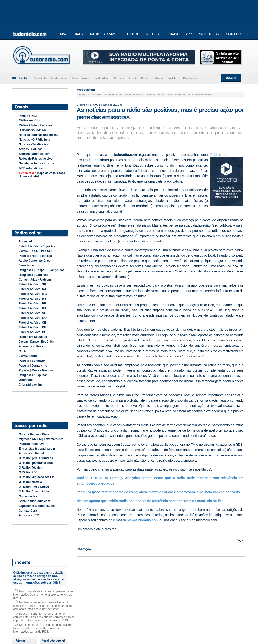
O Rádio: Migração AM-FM (37, 477)
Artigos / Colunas (31, 149)
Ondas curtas (28, 496)
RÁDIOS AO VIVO (103, 34)
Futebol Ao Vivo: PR (33, 304)
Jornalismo (26, 265)
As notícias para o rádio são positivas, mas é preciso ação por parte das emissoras (160, 94)
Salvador (158, 78)
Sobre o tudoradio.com (34, 501)
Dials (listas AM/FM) (32, 130)
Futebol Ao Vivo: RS (33, 299)
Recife (145, 78)
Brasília (133, 78)
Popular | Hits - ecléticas (35, 256)
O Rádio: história (30, 482)
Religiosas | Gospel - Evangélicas (42, 270)
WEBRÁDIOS (209, 34)
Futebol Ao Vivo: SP (32, 284)
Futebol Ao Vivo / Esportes (37, 246)
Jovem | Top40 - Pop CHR (36, 251)
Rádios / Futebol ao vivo (35, 125)
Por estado (26, 241)
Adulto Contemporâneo (35, 261)
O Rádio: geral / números (36, 458)
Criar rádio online (31, 385)
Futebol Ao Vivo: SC (33, 313)
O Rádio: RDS (28, 472)
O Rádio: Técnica (31, 468)
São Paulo (40, 78)
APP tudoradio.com (32, 168)
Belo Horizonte (82, 78)
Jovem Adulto (28, 356)
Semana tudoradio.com (35, 154)
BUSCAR (231, 78)
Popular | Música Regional (37, 370)
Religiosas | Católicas (34, 275)
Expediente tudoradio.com (37, 506)
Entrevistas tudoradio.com (37, 449)
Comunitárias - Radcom (35, 280)
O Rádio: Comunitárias (34, 492)
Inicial (82, 94)
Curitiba (119, 78)
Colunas (97, 94)
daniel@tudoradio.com (141, 520)
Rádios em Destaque (33, 337)
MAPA (174, 34)
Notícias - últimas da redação (39, 135)
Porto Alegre (102, 78)
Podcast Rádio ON (31, 444)
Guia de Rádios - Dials (34, 434)
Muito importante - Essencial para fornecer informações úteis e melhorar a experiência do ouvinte (43, 595)
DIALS (78, 34)
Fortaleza (174, 78)
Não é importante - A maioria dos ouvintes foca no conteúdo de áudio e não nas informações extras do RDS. (43, 628)
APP (189, 34)
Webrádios (26, 380)
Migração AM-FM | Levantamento (41, 439)
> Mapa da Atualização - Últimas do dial (43, 175)
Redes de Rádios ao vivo (36, 159)
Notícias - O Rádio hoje (34, 140)
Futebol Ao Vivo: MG (33, 294)
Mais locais (190, 78)
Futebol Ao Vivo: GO (33, 318)
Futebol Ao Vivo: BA (33, 308)
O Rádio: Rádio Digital (34, 487)
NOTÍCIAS (154, 34)
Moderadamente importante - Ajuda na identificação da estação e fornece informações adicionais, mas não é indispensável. (43, 606)
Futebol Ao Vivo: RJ (32, 289)
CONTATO (234, 34)
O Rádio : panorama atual (36, 463)
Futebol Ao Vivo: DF (32, 327)
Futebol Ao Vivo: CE (33, 323)
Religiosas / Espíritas (33, 375)
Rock (22, 351)
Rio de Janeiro (59, 78)
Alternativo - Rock (31, 346)
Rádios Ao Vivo (29, 120)
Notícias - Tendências (33, 144)
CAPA (62, 34)
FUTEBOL (131, 34)
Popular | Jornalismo (33, 366)
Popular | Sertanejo (32, 361)
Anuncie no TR (29, 515)
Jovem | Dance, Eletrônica (37, 342)
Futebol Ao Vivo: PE (32, 332)
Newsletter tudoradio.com (36, 163)
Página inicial (28, 116)
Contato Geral (28, 511)
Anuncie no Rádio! (32, 453)
